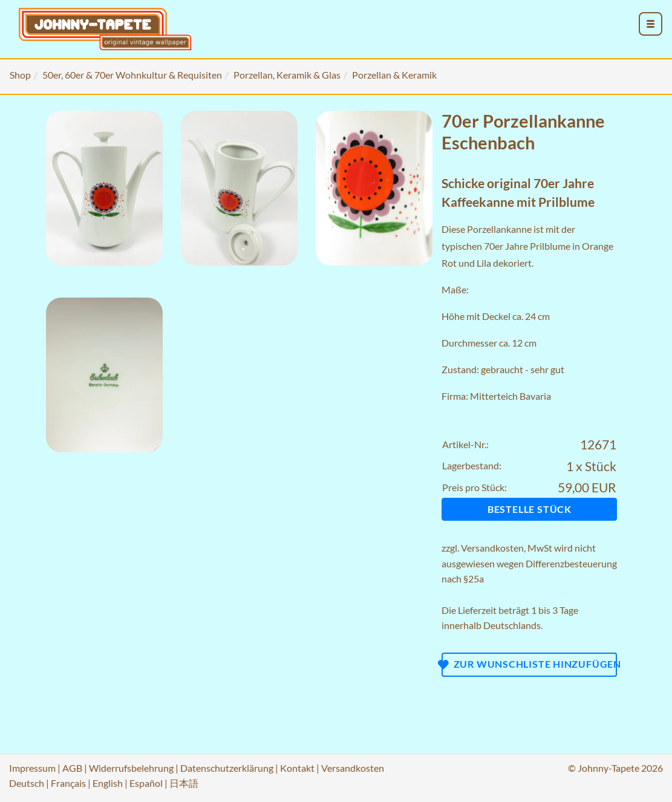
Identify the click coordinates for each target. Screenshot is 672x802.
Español (146, 783)
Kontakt (297, 768)
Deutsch (27, 783)
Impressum (32, 768)
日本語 (184, 783)
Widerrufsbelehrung (131, 768)
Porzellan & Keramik (394, 75)
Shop (20, 75)
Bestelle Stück (530, 509)
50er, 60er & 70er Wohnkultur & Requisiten (132, 75)
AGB (72, 768)
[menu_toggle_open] (651, 24)
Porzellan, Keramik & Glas (287, 75)
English (108, 783)
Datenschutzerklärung (227, 768)
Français (68, 783)
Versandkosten (492, 548)
